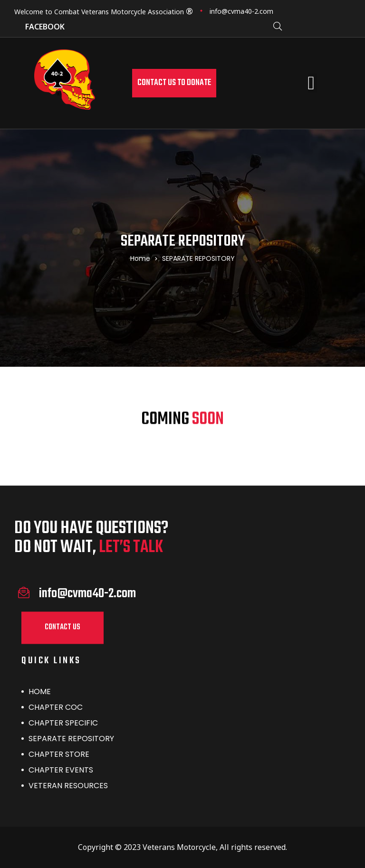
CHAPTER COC (56, 707)
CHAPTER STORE (59, 754)
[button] (174, 83)
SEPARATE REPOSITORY (71, 739)
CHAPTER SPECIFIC (63, 723)
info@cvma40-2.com (241, 11)
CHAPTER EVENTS (61, 770)
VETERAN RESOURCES (68, 786)
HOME (40, 692)
